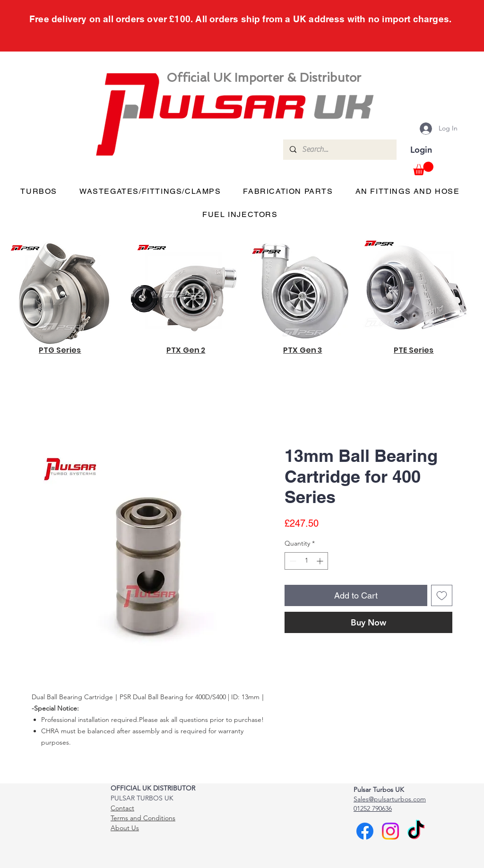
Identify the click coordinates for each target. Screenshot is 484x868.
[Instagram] (390, 831)
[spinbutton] (306, 561)
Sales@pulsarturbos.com (390, 799)
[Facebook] (365, 831)
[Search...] (339, 150)
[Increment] (321, 561)
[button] (423, 169)
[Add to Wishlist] (442, 595)
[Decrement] (292, 561)
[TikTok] (416, 831)
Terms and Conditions (143, 818)
